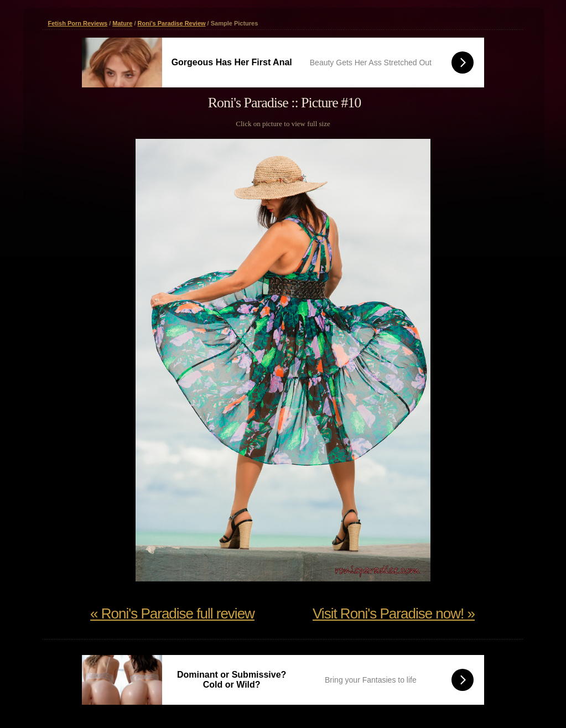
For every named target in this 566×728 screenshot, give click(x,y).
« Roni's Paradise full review (172, 613)
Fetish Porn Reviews (78, 23)
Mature (122, 23)
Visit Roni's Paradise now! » (394, 613)
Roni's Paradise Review (172, 23)
